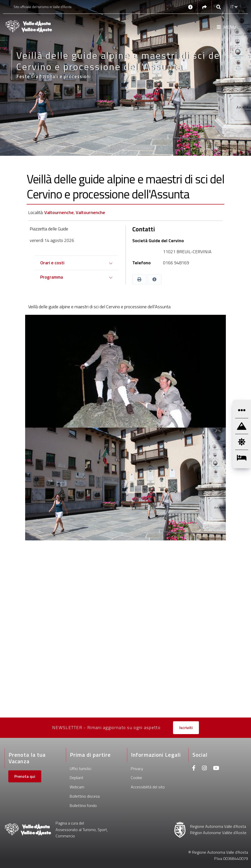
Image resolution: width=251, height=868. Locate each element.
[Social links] (204, 7)
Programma (52, 277)
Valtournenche (59, 212)
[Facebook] (194, 769)
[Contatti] (190, 7)
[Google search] (219, 7)
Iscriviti (186, 728)
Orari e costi (52, 263)
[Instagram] (204, 769)
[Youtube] (216, 769)
